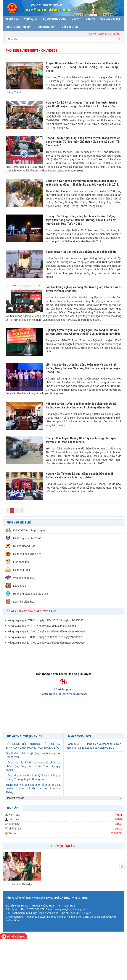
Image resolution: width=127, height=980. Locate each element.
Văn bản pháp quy (20, 578)
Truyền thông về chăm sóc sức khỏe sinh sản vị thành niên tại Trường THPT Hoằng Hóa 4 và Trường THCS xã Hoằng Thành (82, 67)
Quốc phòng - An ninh (19, 27)
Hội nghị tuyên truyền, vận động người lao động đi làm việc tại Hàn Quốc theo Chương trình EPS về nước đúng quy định (83, 332)
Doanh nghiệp (46, 27)
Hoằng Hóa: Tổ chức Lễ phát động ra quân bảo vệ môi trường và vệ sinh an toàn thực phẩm (79, 476)
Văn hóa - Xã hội (110, 19)
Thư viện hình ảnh (63, 846)
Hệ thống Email (18, 570)
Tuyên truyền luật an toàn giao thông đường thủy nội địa (81, 252)
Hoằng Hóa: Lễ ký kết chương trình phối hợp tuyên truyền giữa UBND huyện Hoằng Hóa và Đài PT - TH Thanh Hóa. (81, 104)
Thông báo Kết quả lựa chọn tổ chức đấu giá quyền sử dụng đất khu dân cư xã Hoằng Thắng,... (33, 788)
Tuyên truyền (69, 27)
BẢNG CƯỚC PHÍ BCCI (79, 736)
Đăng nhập (15, 586)
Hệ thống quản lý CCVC (23, 538)
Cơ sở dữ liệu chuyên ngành (25, 530)
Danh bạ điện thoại (20, 602)
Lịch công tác (17, 562)
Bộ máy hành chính (55, 19)
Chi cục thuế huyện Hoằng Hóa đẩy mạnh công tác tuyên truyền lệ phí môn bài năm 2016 (81, 440)
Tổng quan (31, 19)
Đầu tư (76, 19)
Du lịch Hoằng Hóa (20, 546)
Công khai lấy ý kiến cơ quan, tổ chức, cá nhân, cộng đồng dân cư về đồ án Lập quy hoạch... (33, 766)
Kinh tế (90, 19)
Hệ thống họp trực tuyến (23, 554)
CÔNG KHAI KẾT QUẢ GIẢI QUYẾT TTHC (31, 611)
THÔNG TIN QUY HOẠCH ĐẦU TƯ (24, 736)
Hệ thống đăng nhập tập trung (26, 594)
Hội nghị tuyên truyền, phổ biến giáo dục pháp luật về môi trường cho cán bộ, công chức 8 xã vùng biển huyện (81, 406)
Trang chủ (12, 19)
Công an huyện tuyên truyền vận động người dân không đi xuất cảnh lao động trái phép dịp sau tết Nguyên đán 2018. (82, 183)
